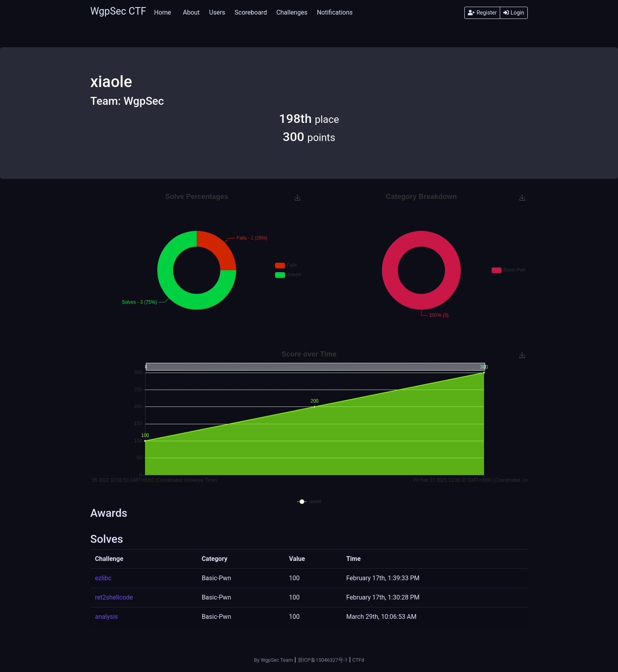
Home (163, 12)
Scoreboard (251, 12)
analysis (106, 617)
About (191, 12)
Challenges (292, 12)
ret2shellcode (114, 597)
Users (217, 12)
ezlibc (103, 578)
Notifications (335, 12)
